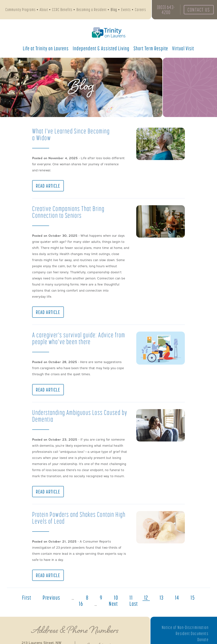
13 (162, 598)
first (27, 598)
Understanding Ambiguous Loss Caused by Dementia (80, 416)
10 (116, 598)
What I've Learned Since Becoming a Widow (71, 134)
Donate (203, 640)
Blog (114, 10)
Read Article (48, 186)
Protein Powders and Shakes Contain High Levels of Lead (79, 518)
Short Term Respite (151, 48)
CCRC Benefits (62, 10)
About (44, 10)
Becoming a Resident (92, 10)
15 (193, 598)
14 (177, 598)
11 (131, 598)
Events (126, 10)
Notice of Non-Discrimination (185, 627)
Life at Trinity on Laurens (46, 48)
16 (81, 604)
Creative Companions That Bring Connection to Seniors (68, 212)
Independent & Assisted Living (101, 48)
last (134, 604)
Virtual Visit (183, 48)
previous (51, 598)
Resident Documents (192, 634)
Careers (140, 10)
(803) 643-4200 (166, 10)
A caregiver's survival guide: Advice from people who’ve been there (79, 338)
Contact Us (199, 10)
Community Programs (21, 10)
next (113, 604)
